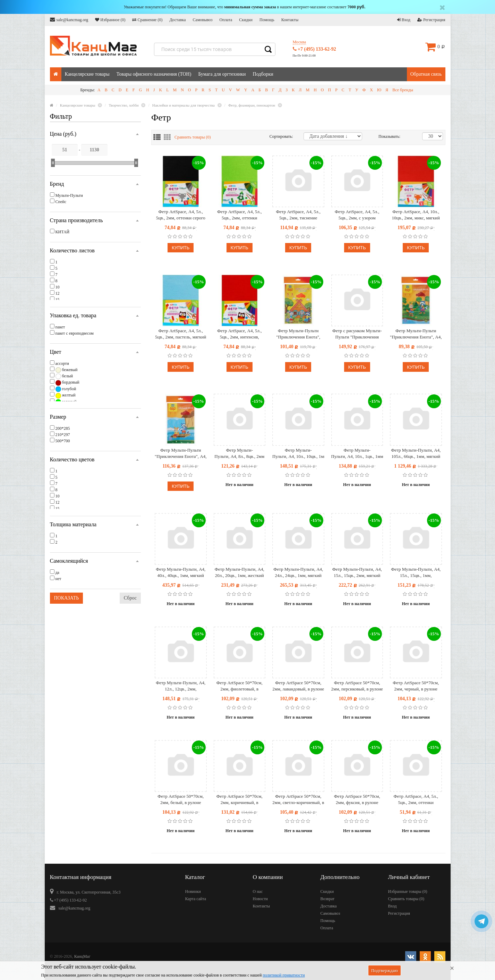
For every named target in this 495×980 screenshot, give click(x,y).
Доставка (177, 20)
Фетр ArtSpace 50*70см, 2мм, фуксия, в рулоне (357, 799)
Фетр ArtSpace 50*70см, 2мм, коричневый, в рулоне (240, 800)
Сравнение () (147, 20)
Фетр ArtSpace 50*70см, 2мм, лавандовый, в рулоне (298, 686)
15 (58, 300)
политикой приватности (284, 975)
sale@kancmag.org (69, 20)
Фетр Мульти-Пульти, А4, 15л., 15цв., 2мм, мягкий (357, 572)
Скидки (246, 20)
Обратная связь (426, 74)
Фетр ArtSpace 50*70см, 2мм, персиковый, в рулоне (357, 686)
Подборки (263, 74)
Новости (261, 899)
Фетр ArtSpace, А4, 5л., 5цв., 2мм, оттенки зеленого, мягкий (239, 215)
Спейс (61, 202)
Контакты (290, 20)
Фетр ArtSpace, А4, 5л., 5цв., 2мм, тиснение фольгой (298, 215)
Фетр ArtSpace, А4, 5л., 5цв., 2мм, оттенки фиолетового (416, 800)
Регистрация (431, 20)
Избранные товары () (408, 891)
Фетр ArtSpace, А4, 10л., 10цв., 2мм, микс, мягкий (416, 215)
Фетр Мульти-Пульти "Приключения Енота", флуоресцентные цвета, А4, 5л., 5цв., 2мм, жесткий (298, 334)
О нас (258, 891)
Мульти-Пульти (69, 195)
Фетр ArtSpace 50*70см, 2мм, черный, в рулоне (416, 686)
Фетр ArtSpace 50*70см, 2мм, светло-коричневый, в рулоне (298, 800)
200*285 (63, 428)
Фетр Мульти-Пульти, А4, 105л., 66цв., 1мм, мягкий (416, 453)
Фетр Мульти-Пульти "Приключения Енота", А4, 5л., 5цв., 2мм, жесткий (416, 334)
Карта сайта (196, 899)
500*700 (63, 441)
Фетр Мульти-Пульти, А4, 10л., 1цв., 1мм (357, 453)
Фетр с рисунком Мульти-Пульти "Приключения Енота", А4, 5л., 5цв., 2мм (357, 334)
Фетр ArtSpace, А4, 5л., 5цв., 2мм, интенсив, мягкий (239, 334)
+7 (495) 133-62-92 (314, 49)
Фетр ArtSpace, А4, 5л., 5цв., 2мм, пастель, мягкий (181, 334)
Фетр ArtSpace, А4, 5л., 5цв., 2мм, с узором (357, 215)
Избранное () (110, 20)
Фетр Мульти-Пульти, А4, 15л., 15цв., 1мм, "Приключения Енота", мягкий (416, 573)
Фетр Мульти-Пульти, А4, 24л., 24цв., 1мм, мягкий (298, 572)
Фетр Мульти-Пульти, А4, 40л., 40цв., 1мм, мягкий (181, 572)
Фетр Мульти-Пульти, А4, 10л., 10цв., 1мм (298, 453)
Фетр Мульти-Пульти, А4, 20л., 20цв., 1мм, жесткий (240, 572)
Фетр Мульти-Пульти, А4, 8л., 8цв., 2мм (239, 453)
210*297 (63, 435)
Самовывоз (203, 20)
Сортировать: (281, 136)
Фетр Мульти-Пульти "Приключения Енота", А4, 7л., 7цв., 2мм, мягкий (181, 454)
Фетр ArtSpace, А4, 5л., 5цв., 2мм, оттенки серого (181, 215)
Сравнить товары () (193, 137)
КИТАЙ (63, 232)
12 (58, 293)
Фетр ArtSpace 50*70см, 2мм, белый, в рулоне (181, 799)
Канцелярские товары (87, 74)
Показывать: (386, 136)
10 (58, 287)
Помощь (267, 20)
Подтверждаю (385, 970)
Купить (181, 248)
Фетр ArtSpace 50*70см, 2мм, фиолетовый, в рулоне (240, 686)
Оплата (226, 20)
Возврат (328, 899)
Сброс (130, 598)
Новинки (193, 891)
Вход (404, 20)
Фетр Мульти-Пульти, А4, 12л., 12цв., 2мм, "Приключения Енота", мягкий (181, 686)
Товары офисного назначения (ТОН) (154, 74)
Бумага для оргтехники (222, 74)
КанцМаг (82, 956)
